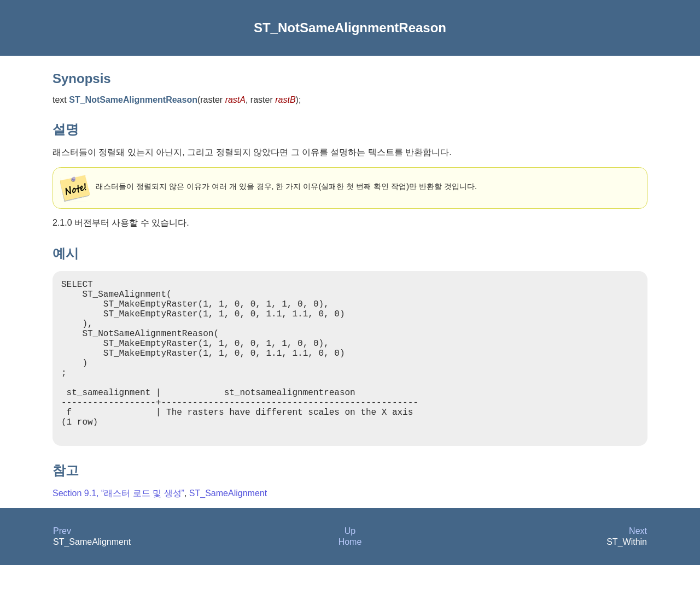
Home (350, 577)
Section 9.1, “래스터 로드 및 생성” (118, 528)
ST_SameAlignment (228, 528)
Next (638, 566)
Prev (62, 566)
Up (350, 566)
